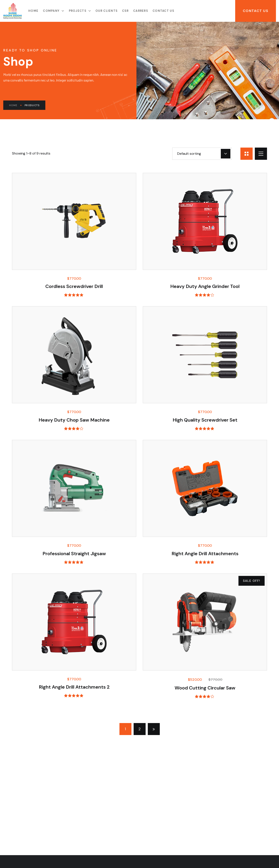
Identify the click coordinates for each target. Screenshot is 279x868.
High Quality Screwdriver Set (205, 420)
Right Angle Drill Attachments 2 (74, 687)
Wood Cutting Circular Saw (205, 688)
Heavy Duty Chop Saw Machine (74, 420)
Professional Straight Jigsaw (74, 554)
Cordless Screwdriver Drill (74, 286)
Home (15, 105)
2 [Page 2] (139, 729)
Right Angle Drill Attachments (205, 554)
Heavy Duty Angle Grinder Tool (205, 286)
